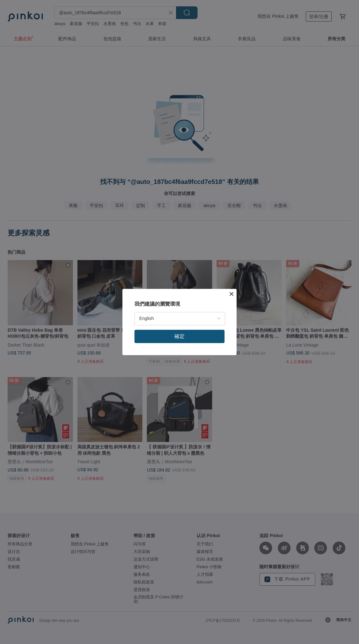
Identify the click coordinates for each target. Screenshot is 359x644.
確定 (179, 336)
